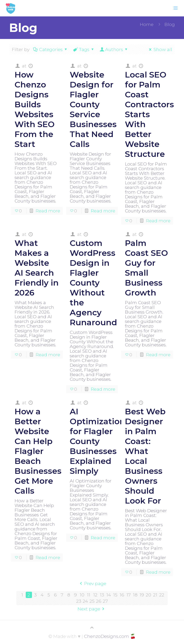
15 (115, 595)
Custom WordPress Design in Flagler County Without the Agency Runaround (93, 283)
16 (122, 595)
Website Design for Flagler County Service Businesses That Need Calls (93, 109)
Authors (114, 49)
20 (148, 595)
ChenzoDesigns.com (106, 636)
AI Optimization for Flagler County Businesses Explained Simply (97, 441)
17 (129, 595)
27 (105, 601)
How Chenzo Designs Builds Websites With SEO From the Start (35, 109)
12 (95, 595)
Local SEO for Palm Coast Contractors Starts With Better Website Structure (149, 114)
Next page (92, 609)
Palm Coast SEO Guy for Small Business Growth (146, 268)
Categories (50, 49)
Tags (84, 49)
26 (99, 601)
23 (79, 601)
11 (89, 595)
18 (135, 595)
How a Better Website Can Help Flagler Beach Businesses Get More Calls (38, 451)
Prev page (92, 583)
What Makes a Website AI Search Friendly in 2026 (37, 268)
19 (142, 595)
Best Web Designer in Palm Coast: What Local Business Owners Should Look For (145, 456)
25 (92, 601)
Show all (160, 49)
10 (82, 595)
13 (102, 595)
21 (155, 595)
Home (147, 24)
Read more (48, 211)
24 (85, 601)
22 (162, 595)
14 (109, 595)
